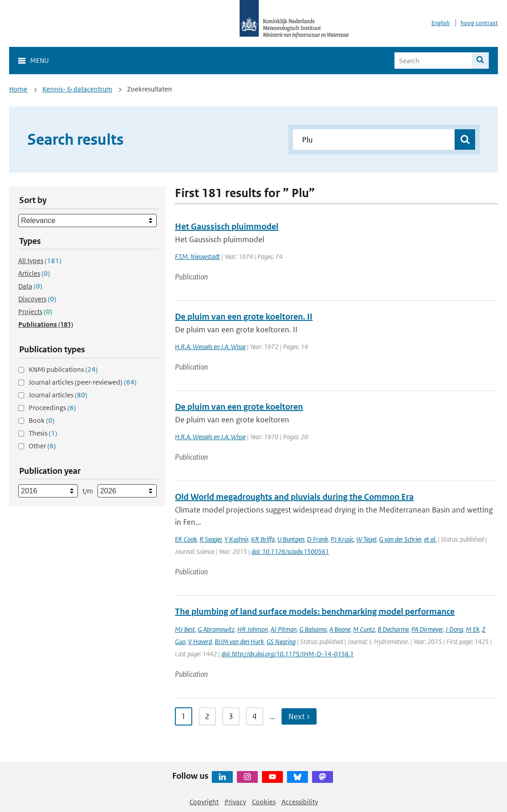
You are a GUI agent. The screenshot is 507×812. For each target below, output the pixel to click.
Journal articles (58, 395)
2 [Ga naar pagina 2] (207, 716)
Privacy (235, 802)
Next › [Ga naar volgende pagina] (299, 716)
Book (42, 420)
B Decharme (393, 629)
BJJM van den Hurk (239, 642)
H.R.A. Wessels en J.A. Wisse (210, 347)
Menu (39, 60)
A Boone (340, 629)
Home (18, 89)
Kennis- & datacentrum (77, 89)
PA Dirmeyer (427, 629)
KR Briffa (263, 539)
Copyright (204, 802)
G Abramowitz (216, 629)
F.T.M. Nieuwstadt (197, 256)
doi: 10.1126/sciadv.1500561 (290, 551)
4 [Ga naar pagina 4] (255, 716)
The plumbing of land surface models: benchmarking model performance (315, 612)
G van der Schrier (400, 539)
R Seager (211, 539)
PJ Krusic (342, 539)
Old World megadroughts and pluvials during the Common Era (294, 497)
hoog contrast (479, 23)
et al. (430, 539)
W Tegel (366, 539)
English (440, 23)
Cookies (264, 802)
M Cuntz (364, 629)
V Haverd (200, 642)
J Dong (454, 629)
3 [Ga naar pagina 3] (231, 716)
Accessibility (300, 802)
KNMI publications (63, 369)
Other (42, 446)
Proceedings (52, 408)
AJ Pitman (284, 629)
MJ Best (185, 629)
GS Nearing (281, 642)
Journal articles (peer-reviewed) (83, 382)
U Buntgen (291, 539)
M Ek (473, 629)
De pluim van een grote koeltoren (239, 407)
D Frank (318, 539)
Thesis (43, 433)
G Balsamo (313, 629)
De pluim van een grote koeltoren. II (244, 317)
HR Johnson (253, 629)
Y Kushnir (236, 539)
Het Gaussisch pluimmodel (227, 226)
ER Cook (186, 539)
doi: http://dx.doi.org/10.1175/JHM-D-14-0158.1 (287, 654)
